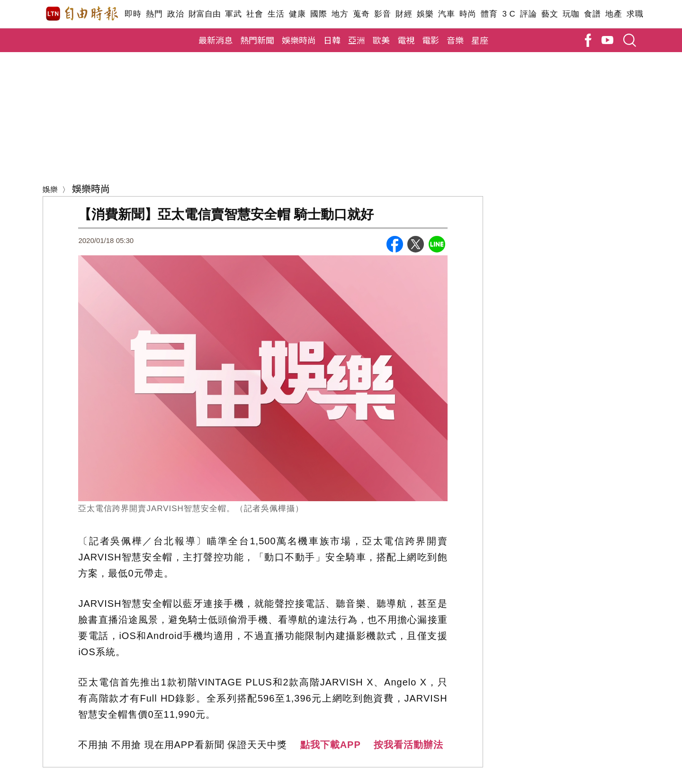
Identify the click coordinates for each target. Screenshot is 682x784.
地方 (340, 14)
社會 (255, 14)
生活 (276, 14)
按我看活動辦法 (408, 745)
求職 (635, 14)
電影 (431, 40)
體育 (489, 14)
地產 (614, 14)
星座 (480, 40)
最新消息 (215, 40)
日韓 (332, 40)
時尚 (468, 14)
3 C (509, 14)
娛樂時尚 (299, 40)
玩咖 (571, 14)
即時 (133, 14)
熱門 (154, 14)
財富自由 (204, 14)
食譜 (592, 14)
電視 (406, 40)
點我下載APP (331, 745)
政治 (175, 14)
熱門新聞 (257, 40)
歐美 (381, 40)
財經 (404, 14)
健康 (297, 14)
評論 (528, 14)
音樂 (455, 40)
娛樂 (425, 14)
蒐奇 (361, 14)
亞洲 (357, 40)
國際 (319, 14)
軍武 (233, 14)
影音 (382, 14)
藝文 (550, 14)
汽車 (446, 14)
